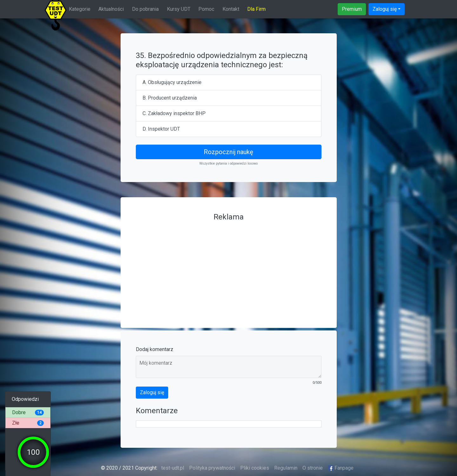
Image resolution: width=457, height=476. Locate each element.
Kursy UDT (179, 9)
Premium (352, 9)
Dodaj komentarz (155, 349)
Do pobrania (145, 9)
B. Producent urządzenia (170, 98)
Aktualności (111, 9)
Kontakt (231, 9)
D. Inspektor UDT (161, 129)
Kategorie (80, 9)
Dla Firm (256, 9)
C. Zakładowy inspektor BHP (174, 113)
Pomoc (206, 9)
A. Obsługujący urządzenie (172, 82)
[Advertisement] (229, 268)
